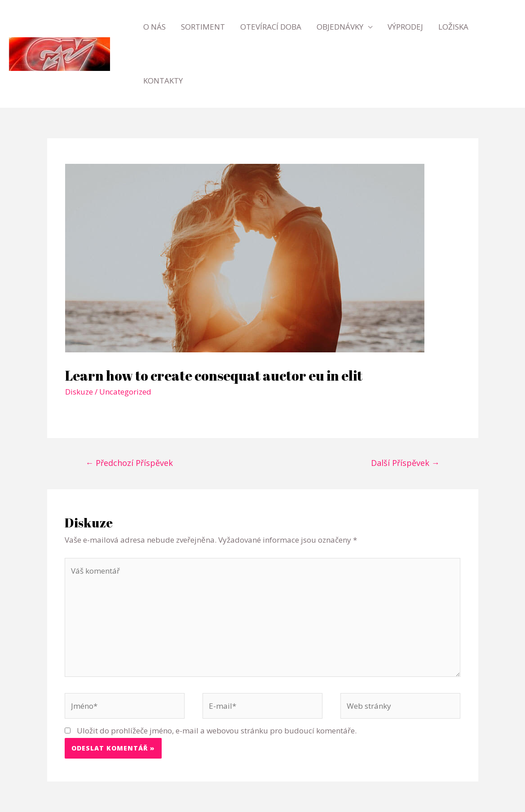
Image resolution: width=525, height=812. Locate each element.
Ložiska (453, 27)
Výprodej (405, 27)
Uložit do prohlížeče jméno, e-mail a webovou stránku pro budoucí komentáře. (217, 731)
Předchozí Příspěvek (129, 463)
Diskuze (79, 392)
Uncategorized (125, 392)
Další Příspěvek (405, 463)
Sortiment (203, 27)
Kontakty (163, 81)
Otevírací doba (271, 27)
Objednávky (340, 27)
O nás (154, 27)
